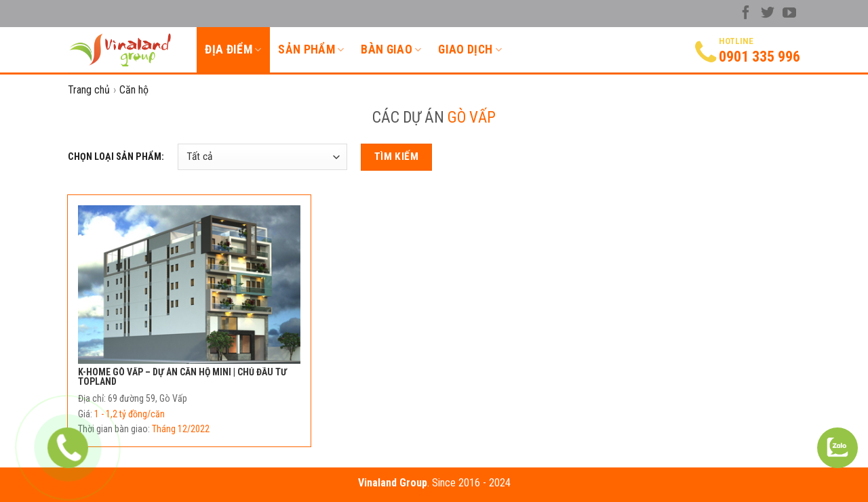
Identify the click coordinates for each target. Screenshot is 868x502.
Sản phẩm (311, 49)
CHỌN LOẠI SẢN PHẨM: (116, 157)
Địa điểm (233, 49)
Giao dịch (470, 49)
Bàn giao (391, 49)
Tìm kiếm (397, 156)
